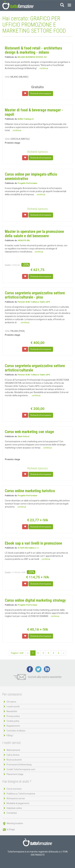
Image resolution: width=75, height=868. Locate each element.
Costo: (8, 265)
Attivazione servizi (16, 798)
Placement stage (15, 774)
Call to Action (13, 755)
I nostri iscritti (13, 707)
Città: (7, 77)
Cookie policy (13, 721)
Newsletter (12, 711)
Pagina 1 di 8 (17, 653)
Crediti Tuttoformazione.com (21, 769)
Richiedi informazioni (41, 93)
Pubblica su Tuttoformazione (21, 794)
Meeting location (13, 823)
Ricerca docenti (14, 760)
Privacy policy (13, 716)
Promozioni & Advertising (19, 765)
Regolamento (13, 726)
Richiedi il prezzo (38, 152)
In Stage (9, 829)
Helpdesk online (14, 808)
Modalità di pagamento (18, 803)
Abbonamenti (13, 750)
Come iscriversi (14, 789)
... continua (43, 68)
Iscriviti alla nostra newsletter (38, 677)
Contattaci (12, 813)
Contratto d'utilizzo (16, 731)
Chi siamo (11, 702)
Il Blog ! (10, 735)
